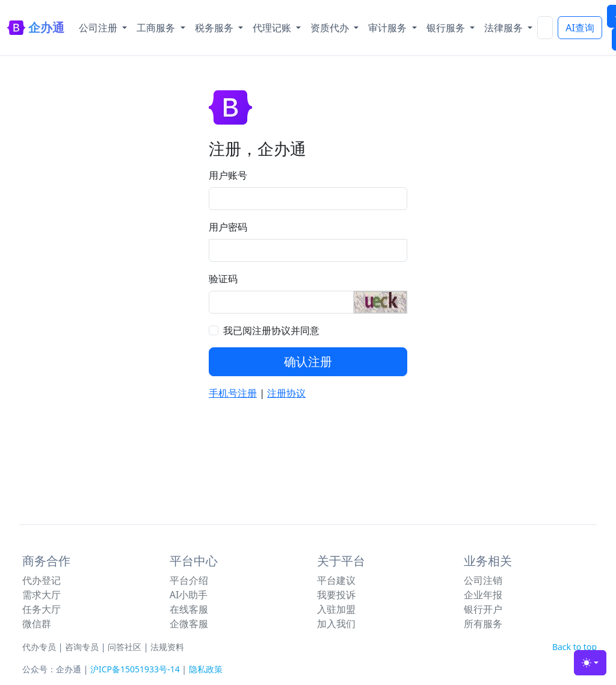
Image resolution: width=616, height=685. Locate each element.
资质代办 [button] (331, 28)
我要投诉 (336, 595)
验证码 (223, 279)
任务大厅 (42, 609)
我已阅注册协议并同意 (271, 330)
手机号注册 (233, 393)
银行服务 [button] (447, 28)
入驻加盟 (336, 609)
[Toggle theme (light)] (590, 663)
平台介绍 (189, 580)
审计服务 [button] (389, 28)
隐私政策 (206, 669)
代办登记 (42, 580)
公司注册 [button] (99, 28)
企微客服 (189, 624)
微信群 (37, 624)
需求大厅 (42, 595)
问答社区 (125, 647)
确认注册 (308, 361)
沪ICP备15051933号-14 (135, 669)
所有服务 (483, 624)
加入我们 (336, 624)
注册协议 (286, 393)
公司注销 (483, 580)
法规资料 (167, 647)
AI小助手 (189, 595)
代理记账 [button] (273, 28)
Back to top (574, 647)
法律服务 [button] (505, 28)
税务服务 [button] (215, 28)
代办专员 (39, 647)
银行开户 (483, 609)
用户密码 (228, 227)
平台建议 (336, 580)
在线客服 (189, 609)
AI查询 (580, 28)
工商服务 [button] (157, 28)
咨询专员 (82, 647)
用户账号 (228, 175)
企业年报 (483, 595)
